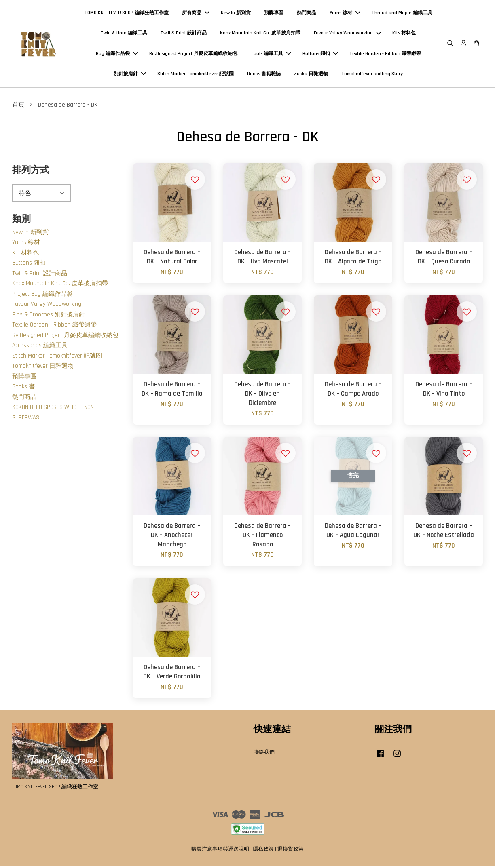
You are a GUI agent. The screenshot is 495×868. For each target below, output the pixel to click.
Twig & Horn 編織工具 (124, 34)
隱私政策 (263, 851)
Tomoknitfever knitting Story (372, 75)
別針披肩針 (130, 75)
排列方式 (31, 173)
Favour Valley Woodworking (347, 34)
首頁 (18, 107)
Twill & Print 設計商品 (184, 34)
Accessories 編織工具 (40, 348)
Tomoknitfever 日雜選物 (43, 368)
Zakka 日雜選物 (311, 75)
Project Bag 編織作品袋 (42, 296)
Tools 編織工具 (271, 55)
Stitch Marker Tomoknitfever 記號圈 (196, 75)
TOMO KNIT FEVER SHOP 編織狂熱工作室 (127, 14)
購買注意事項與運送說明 (220, 851)
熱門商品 (307, 14)
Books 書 (23, 389)
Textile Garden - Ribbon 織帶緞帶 (385, 55)
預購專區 (274, 14)
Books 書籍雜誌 (264, 75)
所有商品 (196, 14)
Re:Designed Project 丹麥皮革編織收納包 (193, 55)
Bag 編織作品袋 (117, 55)
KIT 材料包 (26, 255)
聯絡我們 (264, 754)
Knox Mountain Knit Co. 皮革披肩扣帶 (260, 34)
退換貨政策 (291, 851)
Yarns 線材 (345, 14)
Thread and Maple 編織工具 (402, 14)
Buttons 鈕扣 (320, 55)
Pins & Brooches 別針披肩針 (49, 317)
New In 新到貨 (236, 14)
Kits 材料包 (404, 34)
